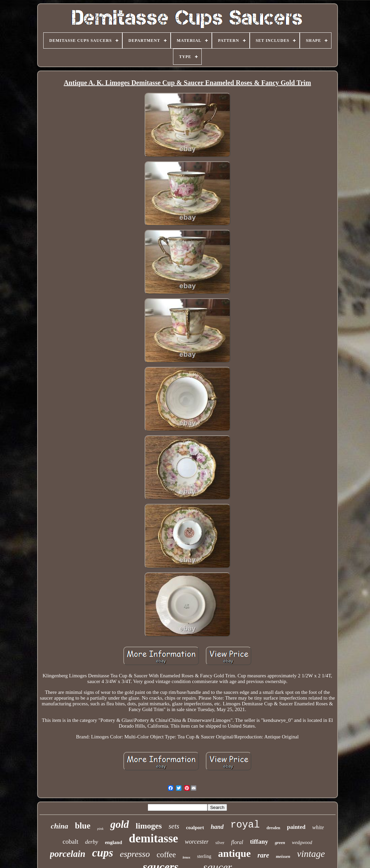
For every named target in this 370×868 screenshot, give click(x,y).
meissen (283, 856)
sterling (204, 856)
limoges (149, 826)
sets (174, 826)
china (59, 826)
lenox (186, 857)
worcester (197, 842)
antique (234, 853)
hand (217, 827)
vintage (311, 854)
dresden (273, 828)
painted (296, 827)
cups (103, 853)
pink (101, 829)
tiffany (259, 842)
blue (83, 826)
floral (237, 842)
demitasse (153, 838)
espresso (135, 854)
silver (220, 843)
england (113, 842)
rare (263, 855)
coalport (195, 828)
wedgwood (302, 843)
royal (245, 825)
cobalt (70, 842)
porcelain (68, 854)
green (280, 843)
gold (119, 824)
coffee (166, 855)
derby (92, 842)
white (318, 827)
